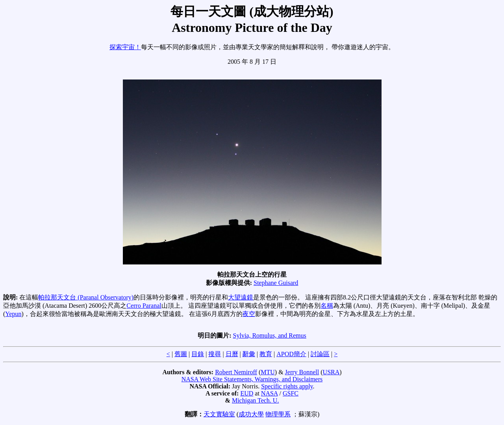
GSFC (291, 393)
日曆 (232, 354)
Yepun (13, 314)
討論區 (320, 354)
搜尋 (215, 354)
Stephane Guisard (276, 283)
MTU (268, 372)
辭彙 (249, 354)
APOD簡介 (291, 354)
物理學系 (278, 414)
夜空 (249, 314)
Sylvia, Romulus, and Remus (270, 335)
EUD (247, 393)
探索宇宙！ (125, 47)
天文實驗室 (219, 414)
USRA (331, 372)
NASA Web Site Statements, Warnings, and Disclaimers (252, 379)
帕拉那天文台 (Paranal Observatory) (86, 297)
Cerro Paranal (144, 306)
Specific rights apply (287, 386)
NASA (270, 393)
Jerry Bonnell (302, 372)
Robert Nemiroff (236, 372)
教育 (266, 354)
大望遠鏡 (241, 297)
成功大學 (251, 414)
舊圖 (181, 354)
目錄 (198, 354)
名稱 (327, 306)
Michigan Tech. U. (255, 400)
